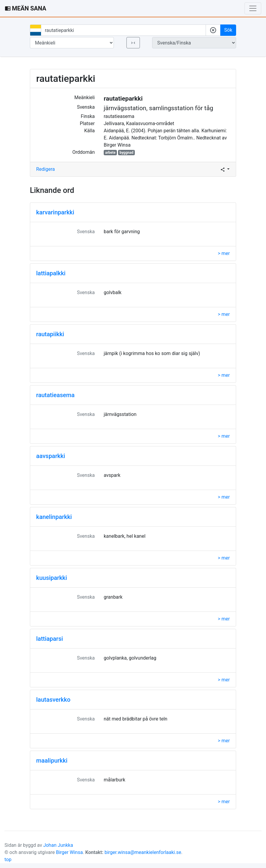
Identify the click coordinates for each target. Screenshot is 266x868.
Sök (228, 30)
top (8, 859)
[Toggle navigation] (253, 8)
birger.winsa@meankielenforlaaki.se (143, 852)
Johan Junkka (58, 845)
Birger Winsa (69, 852)
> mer (224, 253)
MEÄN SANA (26, 8)
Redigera (46, 169)
